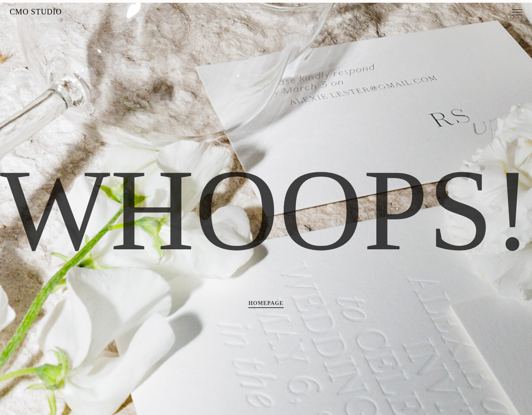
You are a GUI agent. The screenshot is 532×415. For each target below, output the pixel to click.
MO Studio (36, 12)
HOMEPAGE (266, 303)
